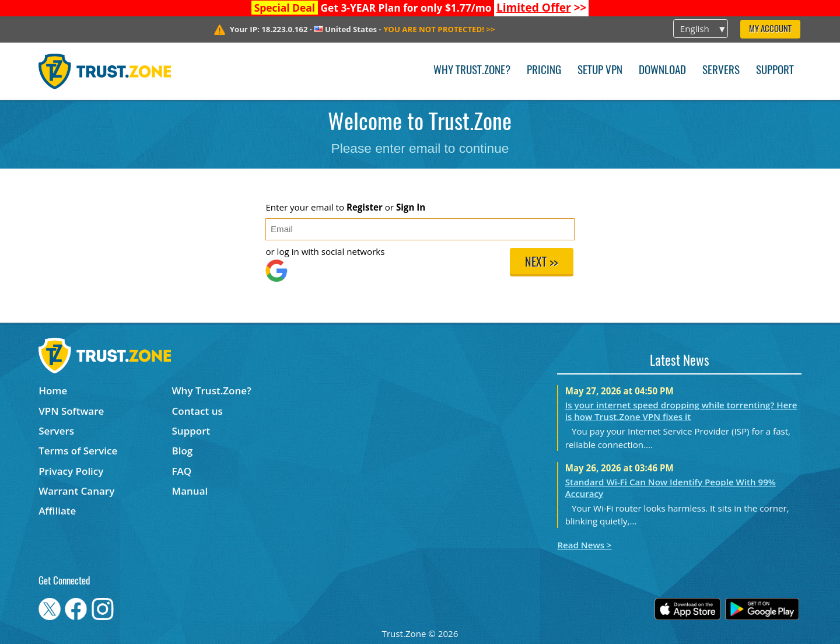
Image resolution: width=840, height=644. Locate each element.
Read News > (584, 545)
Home (53, 391)
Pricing (544, 71)
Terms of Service (78, 451)
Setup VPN (600, 71)
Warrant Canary (76, 491)
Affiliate (57, 511)
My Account (770, 29)
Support (775, 71)
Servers (721, 71)
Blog (183, 451)
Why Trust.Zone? (472, 71)
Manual (190, 491)
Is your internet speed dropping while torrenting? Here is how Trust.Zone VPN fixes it (681, 411)
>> (542, 8)
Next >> (541, 263)
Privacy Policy (71, 471)
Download (662, 71)
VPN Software (71, 411)
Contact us (197, 411)
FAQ (182, 471)
